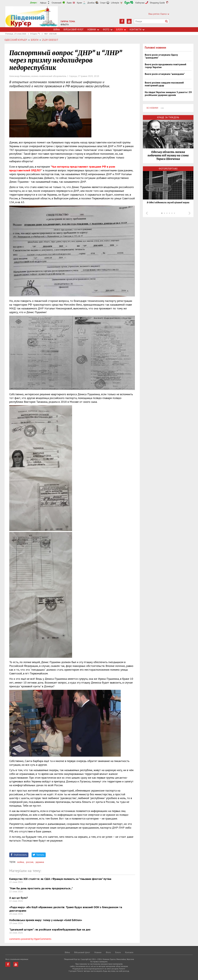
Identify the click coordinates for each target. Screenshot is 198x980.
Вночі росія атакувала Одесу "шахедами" (161, 56)
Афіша (43, 3)
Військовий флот (74, 29)
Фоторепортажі (168, 169)
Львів (69, 3)
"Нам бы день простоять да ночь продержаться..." (41, 888)
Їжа (129, 3)
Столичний (57, 3)
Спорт (103, 3)
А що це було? (19, 898)
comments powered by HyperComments (30, 939)
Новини (93, 29)
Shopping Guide (157, 3)
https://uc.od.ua (32, 17)
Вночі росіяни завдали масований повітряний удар (164, 84)
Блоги (121, 29)
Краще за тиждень (168, 117)
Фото (108, 29)
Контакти (137, 29)
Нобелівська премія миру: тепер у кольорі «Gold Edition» (46, 920)
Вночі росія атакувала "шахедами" (165, 74)
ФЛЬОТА (65, 25)
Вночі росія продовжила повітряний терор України (165, 66)
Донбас (91, 3)
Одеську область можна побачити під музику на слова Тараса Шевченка (168, 155)
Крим (79, 3)
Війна (57, 29)
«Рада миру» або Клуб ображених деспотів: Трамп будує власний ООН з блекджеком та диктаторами (66, 909)
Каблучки (140, 3)
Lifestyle (115, 3)
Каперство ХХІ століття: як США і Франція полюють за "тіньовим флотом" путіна (60, 879)
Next (190, 213)
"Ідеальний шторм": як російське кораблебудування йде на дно (50, 929)
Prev (147, 213)
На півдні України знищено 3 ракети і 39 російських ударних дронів (168, 94)
